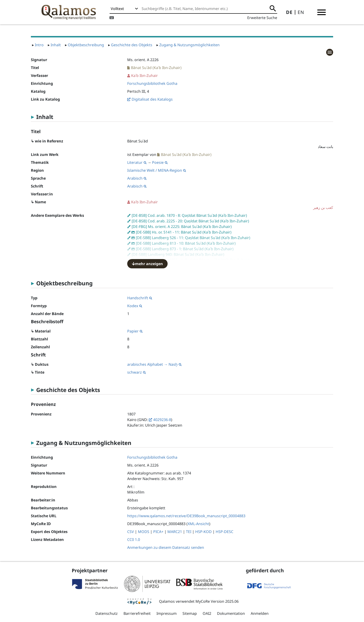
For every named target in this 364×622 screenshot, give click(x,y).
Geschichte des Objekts (132, 45)
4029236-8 (162, 420)
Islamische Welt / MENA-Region (157, 170)
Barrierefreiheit (137, 613)
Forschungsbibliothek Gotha (152, 83)
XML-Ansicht (198, 524)
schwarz (136, 372)
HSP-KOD (203, 532)
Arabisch (137, 178)
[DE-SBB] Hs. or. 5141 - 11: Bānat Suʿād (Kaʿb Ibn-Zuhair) (184, 232)
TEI (189, 532)
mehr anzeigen (147, 264)
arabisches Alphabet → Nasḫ (154, 364)
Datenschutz (107, 613)
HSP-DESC (224, 532)
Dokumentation (231, 613)
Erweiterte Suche (262, 18)
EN (301, 12)
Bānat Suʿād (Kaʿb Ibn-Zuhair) (156, 68)
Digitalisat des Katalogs (152, 99)
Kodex (135, 306)
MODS (144, 532)
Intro (39, 45)
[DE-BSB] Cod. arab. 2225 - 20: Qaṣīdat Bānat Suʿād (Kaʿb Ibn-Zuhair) (190, 221)
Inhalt (56, 45)
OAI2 (207, 613)
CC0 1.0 (134, 540)
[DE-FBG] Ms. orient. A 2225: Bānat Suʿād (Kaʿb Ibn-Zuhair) (182, 227)
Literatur (137, 162)
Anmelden (260, 613)
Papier (135, 331)
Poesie (160, 162)
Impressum (167, 613)
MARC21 (175, 532)
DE (289, 12)
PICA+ (158, 532)
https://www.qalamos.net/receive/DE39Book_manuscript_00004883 (186, 516)
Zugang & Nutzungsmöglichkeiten (189, 45)
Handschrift (140, 298)
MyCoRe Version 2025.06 (217, 601)
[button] (322, 12)
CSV (131, 532)
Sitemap (190, 613)
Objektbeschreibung (86, 45)
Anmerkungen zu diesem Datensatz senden (166, 547)
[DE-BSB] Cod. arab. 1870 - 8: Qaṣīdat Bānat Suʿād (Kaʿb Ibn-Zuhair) (189, 215)
